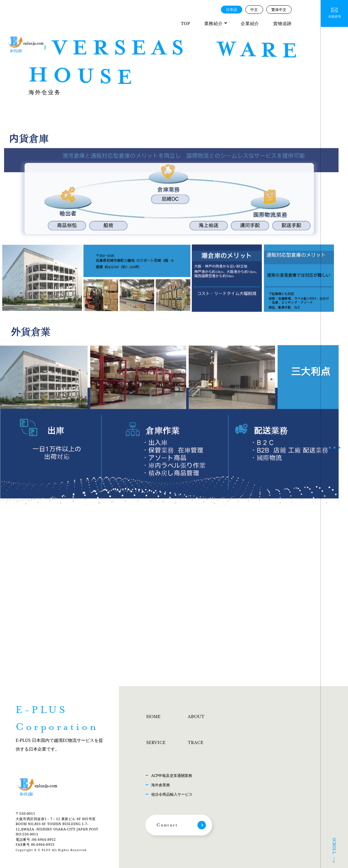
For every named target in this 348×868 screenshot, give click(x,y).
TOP (185, 23)
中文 (254, 10)
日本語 (232, 10)
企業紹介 (250, 23)
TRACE (196, 743)
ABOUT (196, 717)
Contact (167, 825)
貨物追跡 (282, 23)
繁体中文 (279, 10)
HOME (153, 717)
